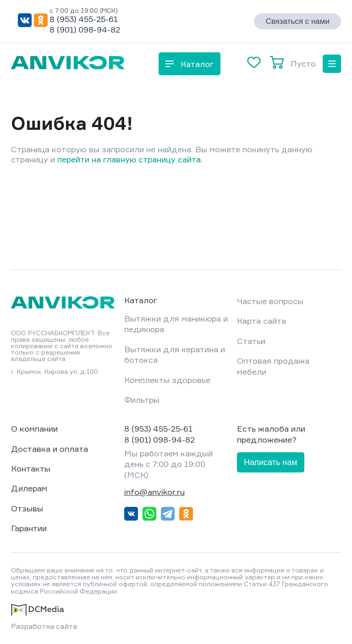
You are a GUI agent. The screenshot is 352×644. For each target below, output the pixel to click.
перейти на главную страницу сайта (129, 159)
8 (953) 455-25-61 (84, 19)
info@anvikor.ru (154, 492)
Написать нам (270, 462)
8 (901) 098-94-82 (85, 29)
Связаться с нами (297, 21)
